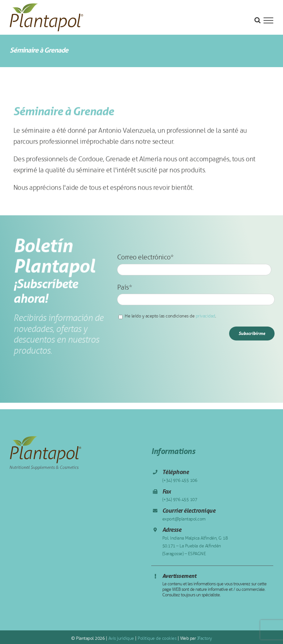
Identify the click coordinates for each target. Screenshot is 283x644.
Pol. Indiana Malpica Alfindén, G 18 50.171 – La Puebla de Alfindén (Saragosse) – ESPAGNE (195, 546)
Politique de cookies (157, 638)
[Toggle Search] (258, 20)
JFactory (204, 638)
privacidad (205, 316)
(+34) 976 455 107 (180, 500)
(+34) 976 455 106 (180, 480)
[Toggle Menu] (268, 20)
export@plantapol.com (184, 519)
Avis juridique (121, 638)
